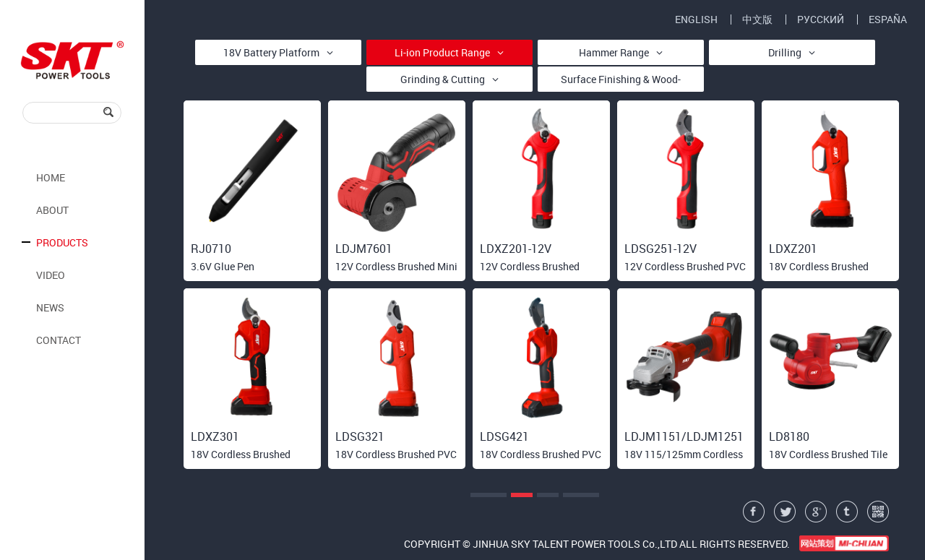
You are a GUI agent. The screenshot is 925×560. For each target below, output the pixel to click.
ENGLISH (696, 20)
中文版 (757, 20)
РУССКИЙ (821, 20)
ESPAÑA (888, 20)
